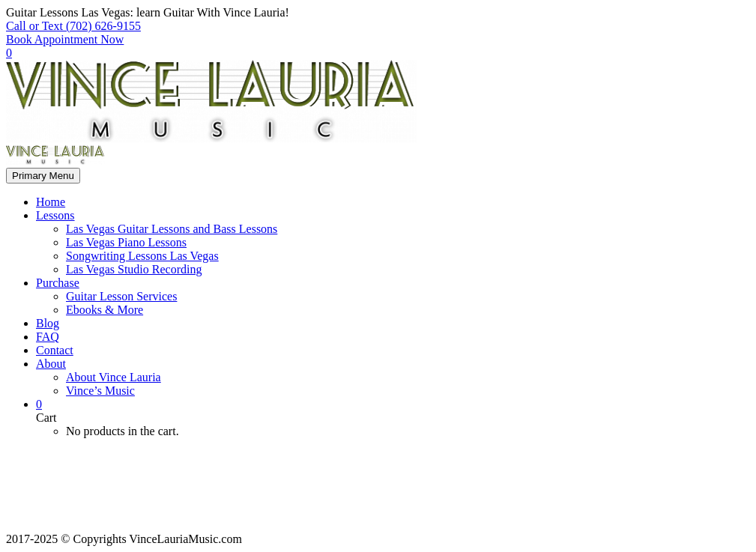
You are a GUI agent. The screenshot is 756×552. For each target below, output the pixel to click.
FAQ (48, 337)
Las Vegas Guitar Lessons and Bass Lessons (172, 229)
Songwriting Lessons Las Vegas (142, 256)
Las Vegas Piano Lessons (126, 242)
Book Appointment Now (65, 39)
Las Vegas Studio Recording (134, 269)
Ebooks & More (105, 310)
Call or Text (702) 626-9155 (73, 26)
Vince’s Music (100, 391)
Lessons (55, 215)
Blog (48, 323)
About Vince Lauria (114, 377)
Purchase (58, 283)
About (51, 364)
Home (51, 202)
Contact (55, 350)
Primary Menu (43, 176)
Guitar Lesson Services (121, 296)
